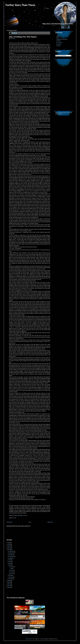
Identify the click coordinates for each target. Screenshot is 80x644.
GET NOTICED (59, 43)
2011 (9, 587)
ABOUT (58, 38)
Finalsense (56, 639)
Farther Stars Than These (20, 5)
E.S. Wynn (13, 39)
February (11, 577)
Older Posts (50, 522)
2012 (9, 586)
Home (30, 522)
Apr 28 (12, 567)
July (10, 560)
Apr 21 (12, 570)
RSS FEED (58, 46)
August (11, 558)
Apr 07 (12, 574)
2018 (9, 546)
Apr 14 (12, 572)
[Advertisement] (25, 535)
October (11, 555)
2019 (9, 544)
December (11, 551)
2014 (9, 582)
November (11, 553)
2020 (9, 543)
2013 (9, 584)
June (10, 562)
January (11, 579)
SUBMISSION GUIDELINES (62, 39)
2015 (9, 581)
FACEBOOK (59, 44)
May (10, 563)
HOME (58, 36)
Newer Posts (9, 522)
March (10, 575)
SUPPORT (58, 41)
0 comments (25, 515)
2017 (9, 548)
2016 (9, 549)
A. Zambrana (41, 639)
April (10, 565)
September (11, 556)
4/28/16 (14, 33)
